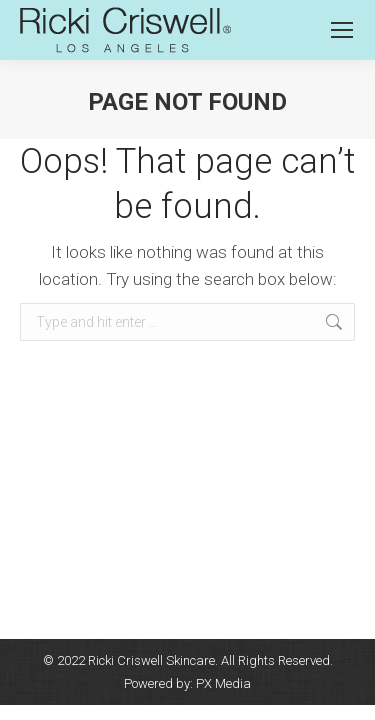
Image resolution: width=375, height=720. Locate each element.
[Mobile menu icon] (342, 30)
